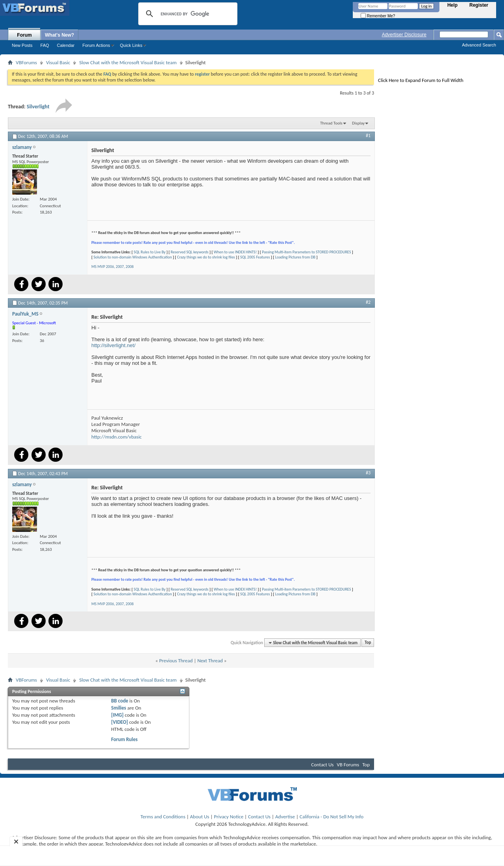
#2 (368, 302)
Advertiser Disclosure (404, 35)
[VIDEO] (120, 722)
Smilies (119, 708)
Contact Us (322, 765)
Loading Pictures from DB (295, 257)
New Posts (22, 45)
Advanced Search (479, 45)
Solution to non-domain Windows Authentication (133, 257)
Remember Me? (378, 16)
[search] (187, 14)
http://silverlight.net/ (113, 345)
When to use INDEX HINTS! (235, 252)
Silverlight (38, 107)
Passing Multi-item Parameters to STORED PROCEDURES (306, 252)
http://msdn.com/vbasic (117, 437)
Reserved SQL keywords (190, 252)
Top (368, 643)
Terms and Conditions (163, 817)
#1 (368, 136)
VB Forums (348, 765)
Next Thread (210, 661)
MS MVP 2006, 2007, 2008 (112, 267)
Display (358, 123)
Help (452, 5)
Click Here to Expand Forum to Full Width (421, 80)
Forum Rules (124, 739)
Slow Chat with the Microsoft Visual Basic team (128, 62)
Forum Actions (96, 45)
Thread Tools (331, 123)
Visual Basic (58, 62)
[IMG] (117, 715)
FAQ (45, 45)
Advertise (285, 817)
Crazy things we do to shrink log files (206, 257)
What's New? (59, 35)
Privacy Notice (229, 817)
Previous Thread (176, 661)
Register (479, 5)
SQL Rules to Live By (150, 252)
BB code (120, 701)
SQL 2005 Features (255, 257)
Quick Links (131, 45)
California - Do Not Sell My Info (332, 817)
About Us (200, 817)
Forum (24, 35)
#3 (368, 473)
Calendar (66, 45)
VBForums (26, 62)
